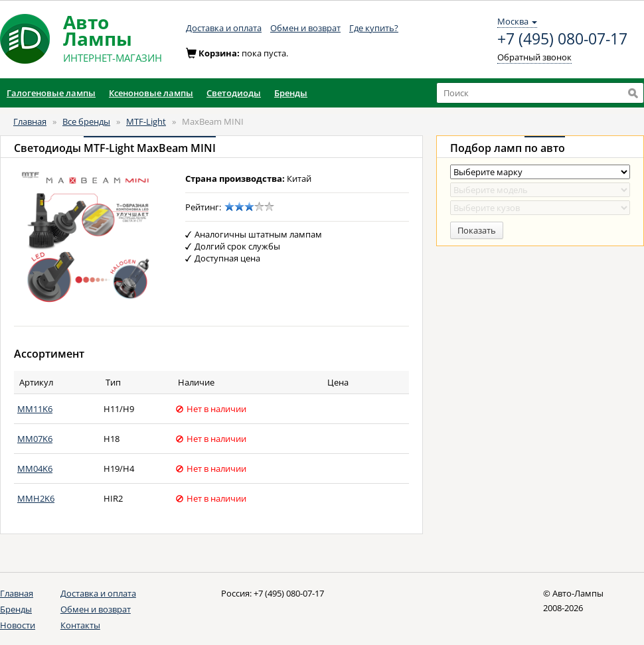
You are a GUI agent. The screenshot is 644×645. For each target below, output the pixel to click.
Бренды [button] (291, 93)
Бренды (16, 609)
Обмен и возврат (305, 28)
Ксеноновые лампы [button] (151, 93)
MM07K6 (35, 439)
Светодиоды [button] (234, 93)
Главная (30, 121)
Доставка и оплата (224, 28)
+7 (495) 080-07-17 (562, 39)
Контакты (80, 625)
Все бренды (86, 121)
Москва (517, 21)
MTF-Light (146, 121)
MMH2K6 (36, 498)
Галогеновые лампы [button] (51, 93)
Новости (18, 625)
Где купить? (374, 28)
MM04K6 (35, 468)
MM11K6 (35, 409)
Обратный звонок (534, 57)
